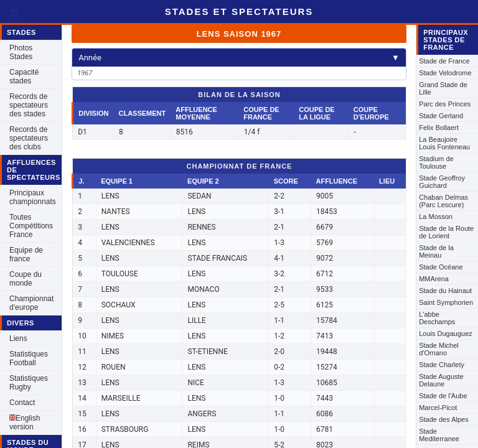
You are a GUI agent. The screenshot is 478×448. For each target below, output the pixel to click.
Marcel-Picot (438, 408)
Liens (18, 338)
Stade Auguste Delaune (441, 380)
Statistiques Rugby (29, 383)
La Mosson (436, 217)
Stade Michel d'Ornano (439, 349)
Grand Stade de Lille (443, 88)
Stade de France (444, 61)
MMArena (434, 279)
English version (25, 422)
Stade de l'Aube (443, 396)
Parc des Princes (445, 104)
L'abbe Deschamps (437, 318)
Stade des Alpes (444, 419)
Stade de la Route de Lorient (446, 232)
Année (239, 58)
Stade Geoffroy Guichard (442, 182)
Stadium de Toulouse (436, 162)
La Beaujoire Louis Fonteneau (444, 143)
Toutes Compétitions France (31, 226)
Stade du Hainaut (445, 291)
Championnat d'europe (31, 303)
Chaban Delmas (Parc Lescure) (443, 201)
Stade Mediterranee (439, 435)
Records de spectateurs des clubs (29, 138)
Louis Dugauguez (446, 334)
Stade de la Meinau (436, 251)
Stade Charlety (442, 365)
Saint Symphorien (446, 302)
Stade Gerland (441, 116)
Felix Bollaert (439, 128)
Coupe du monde (26, 279)
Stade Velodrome (445, 73)
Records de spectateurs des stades (29, 105)
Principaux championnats (33, 197)
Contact (22, 403)
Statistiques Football (29, 358)
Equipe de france (26, 254)
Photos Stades (21, 52)
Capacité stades (24, 77)
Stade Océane (441, 267)
